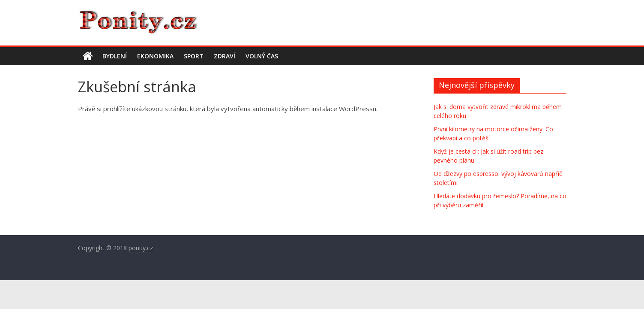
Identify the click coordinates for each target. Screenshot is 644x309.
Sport (194, 56)
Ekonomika (155, 56)
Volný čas (262, 56)
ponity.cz (141, 248)
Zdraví (225, 56)
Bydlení (115, 56)
